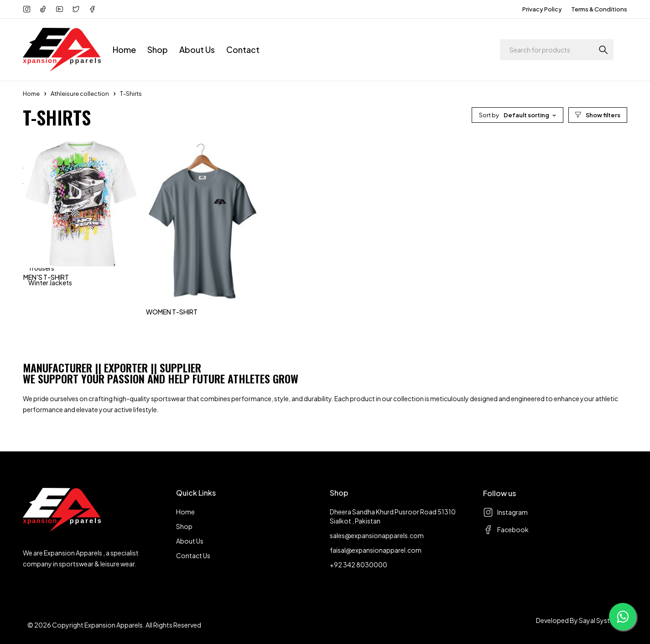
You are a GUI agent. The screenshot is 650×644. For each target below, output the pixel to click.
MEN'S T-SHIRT (46, 277)
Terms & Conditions (599, 9)
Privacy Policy (542, 9)
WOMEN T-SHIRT (172, 312)
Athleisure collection (80, 94)
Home (31, 94)
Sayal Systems (601, 620)
